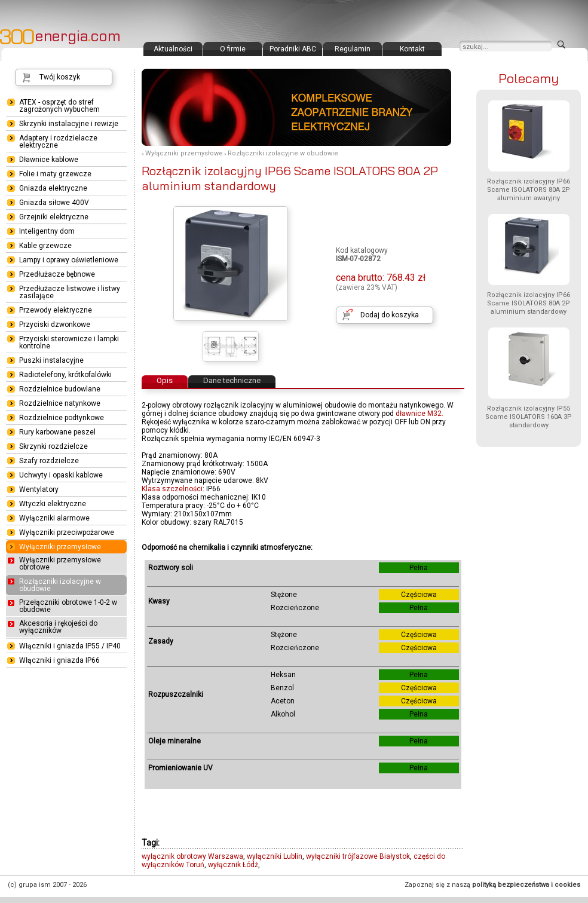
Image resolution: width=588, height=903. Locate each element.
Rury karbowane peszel (57, 432)
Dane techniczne (232, 380)
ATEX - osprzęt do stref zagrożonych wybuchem (59, 106)
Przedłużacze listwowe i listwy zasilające (70, 292)
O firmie (233, 49)
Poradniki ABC (293, 49)
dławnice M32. (419, 414)
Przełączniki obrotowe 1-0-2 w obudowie (68, 606)
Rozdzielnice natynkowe (60, 403)
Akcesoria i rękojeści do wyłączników (58, 627)
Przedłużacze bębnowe (57, 274)
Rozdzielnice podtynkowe (62, 418)
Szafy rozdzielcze (49, 461)
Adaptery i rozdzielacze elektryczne (58, 142)
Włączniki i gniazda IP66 (59, 660)
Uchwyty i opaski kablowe (61, 475)
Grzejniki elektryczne (54, 217)
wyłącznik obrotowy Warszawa (192, 856)
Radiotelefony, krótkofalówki (65, 375)
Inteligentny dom (47, 231)
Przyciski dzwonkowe (55, 325)
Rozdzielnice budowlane (60, 389)
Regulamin (353, 49)
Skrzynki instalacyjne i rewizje (69, 124)
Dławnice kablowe (49, 160)
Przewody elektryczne (56, 310)
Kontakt (412, 49)
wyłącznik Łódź (233, 865)
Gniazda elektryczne (53, 188)
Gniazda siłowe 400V (54, 203)
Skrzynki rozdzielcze (53, 446)
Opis (165, 380)
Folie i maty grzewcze (55, 174)
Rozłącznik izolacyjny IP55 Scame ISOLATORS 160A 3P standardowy (529, 417)
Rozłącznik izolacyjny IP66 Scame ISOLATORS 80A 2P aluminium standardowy (529, 303)
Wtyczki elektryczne (53, 504)
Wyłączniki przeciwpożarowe (67, 532)
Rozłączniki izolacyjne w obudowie (283, 153)
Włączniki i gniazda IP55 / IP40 (70, 646)
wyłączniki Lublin (275, 856)
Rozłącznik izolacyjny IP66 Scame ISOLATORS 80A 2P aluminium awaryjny (529, 190)
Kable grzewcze (45, 246)
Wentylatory (39, 489)
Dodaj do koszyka (390, 315)
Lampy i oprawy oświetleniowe (69, 260)
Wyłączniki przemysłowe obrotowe (60, 564)
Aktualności (173, 49)
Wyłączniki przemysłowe (184, 153)
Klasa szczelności (172, 489)
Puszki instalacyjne (51, 360)
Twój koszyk (60, 77)
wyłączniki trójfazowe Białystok (358, 856)
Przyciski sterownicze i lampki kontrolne (69, 342)
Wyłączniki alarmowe (54, 518)
